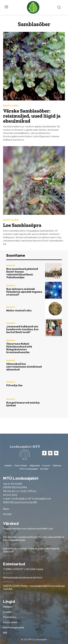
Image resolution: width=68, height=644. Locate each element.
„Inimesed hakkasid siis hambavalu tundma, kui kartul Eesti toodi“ (22, 329)
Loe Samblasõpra (22, 225)
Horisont (11, 265)
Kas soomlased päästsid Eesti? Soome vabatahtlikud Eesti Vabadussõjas (22, 273)
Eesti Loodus (11, 106)
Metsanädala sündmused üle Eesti (23, 578)
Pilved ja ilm (14, 385)
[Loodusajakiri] (34, 7)
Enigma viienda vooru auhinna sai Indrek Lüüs (28, 529)
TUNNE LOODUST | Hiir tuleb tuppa (23, 569)
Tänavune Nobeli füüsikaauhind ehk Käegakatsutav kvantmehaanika (19, 348)
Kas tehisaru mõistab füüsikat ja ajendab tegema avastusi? (24, 292)
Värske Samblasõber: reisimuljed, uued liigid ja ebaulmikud (32, 116)
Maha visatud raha (19, 310)
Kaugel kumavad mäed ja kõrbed (23, 404)
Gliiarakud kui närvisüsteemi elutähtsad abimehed (24, 367)
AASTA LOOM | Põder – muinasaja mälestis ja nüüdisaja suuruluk (34, 587)
